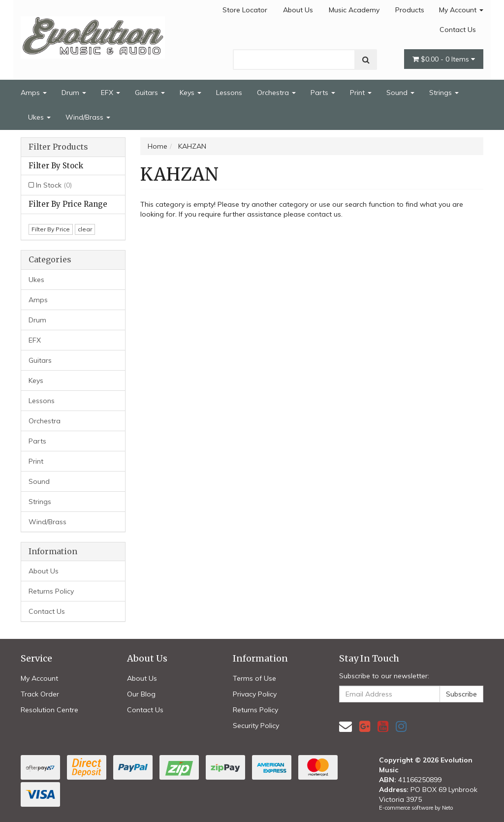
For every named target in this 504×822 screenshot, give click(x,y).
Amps (34, 93)
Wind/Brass (88, 117)
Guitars (150, 93)
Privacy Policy (255, 694)
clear (85, 229)
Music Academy (354, 10)
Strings (444, 93)
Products (410, 10)
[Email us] (346, 726)
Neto (447, 808)
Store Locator (245, 10)
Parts (323, 93)
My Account (461, 10)
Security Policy (256, 726)
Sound (400, 93)
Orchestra (276, 93)
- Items (444, 59)
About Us (298, 10)
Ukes (39, 117)
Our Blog (141, 694)
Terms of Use (254, 678)
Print (361, 93)
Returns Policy (51, 591)
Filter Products (58, 147)
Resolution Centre (49, 710)
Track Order (40, 694)
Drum (74, 93)
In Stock (54, 185)
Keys (190, 93)
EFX (110, 93)
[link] (365, 726)
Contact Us (458, 30)
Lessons (229, 93)
